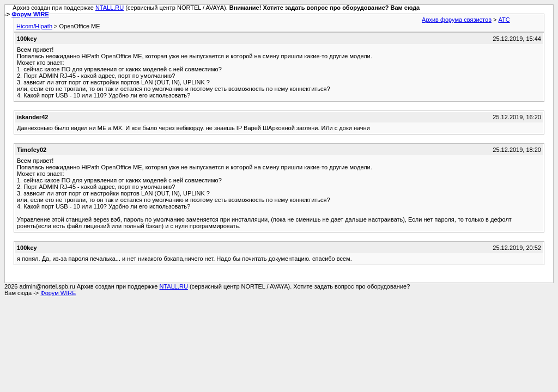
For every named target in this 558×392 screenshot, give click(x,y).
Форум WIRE (30, 14)
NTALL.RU (110, 8)
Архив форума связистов (457, 20)
